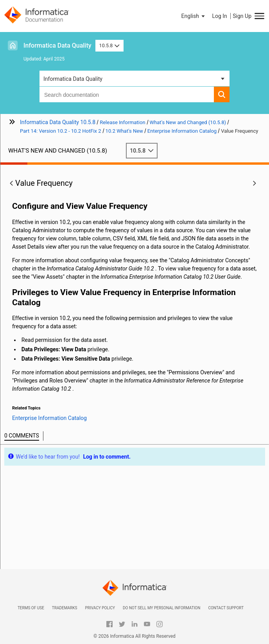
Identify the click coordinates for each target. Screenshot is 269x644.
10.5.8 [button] (109, 45)
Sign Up (242, 16)
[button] (194, 16)
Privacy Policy (100, 608)
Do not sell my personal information (161, 608)
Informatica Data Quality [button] (73, 79)
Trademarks (65, 608)
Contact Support (226, 608)
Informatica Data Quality (57, 45)
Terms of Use (31, 608)
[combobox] (127, 94)
